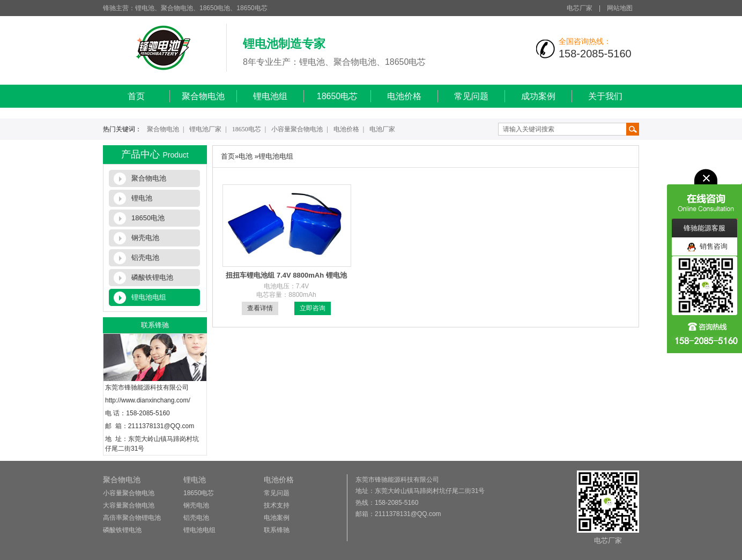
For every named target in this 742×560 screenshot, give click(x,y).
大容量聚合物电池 (129, 505)
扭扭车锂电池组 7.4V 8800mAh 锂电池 (286, 275)
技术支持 (277, 505)
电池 (246, 156)
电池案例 (277, 518)
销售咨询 (707, 247)
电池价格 (404, 96)
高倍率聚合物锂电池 (132, 518)
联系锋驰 (277, 530)
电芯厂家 (580, 8)
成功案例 (538, 96)
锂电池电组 (149, 297)
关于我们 (605, 96)
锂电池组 (270, 96)
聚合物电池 (203, 96)
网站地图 (620, 8)
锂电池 (142, 198)
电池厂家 (382, 129)
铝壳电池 (145, 257)
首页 (136, 96)
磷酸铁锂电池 (152, 277)
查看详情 (260, 308)
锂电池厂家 (205, 129)
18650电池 (148, 218)
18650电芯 (337, 96)
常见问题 (471, 96)
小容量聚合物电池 (297, 129)
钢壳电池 (145, 238)
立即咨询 (313, 308)
